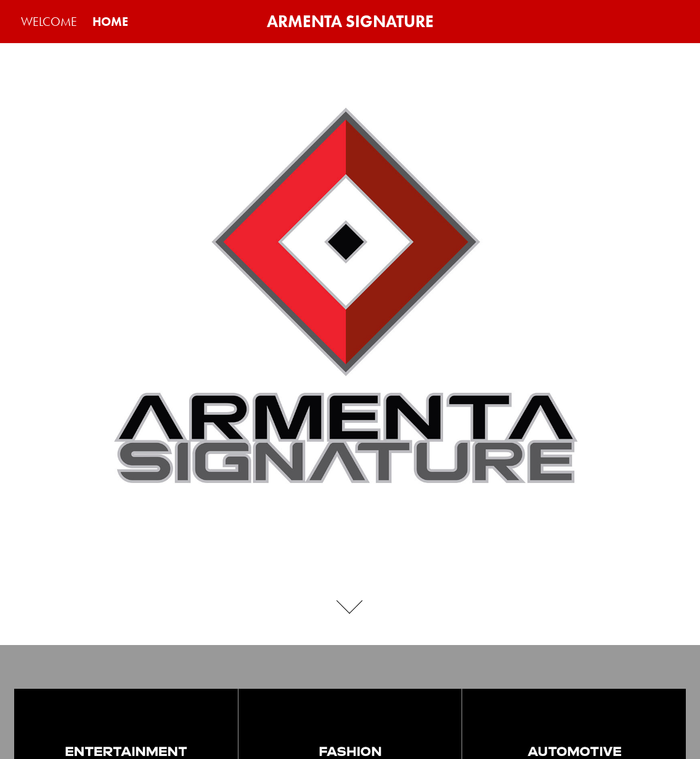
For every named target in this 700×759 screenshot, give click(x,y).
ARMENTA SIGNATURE (350, 21)
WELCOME (49, 22)
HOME (110, 22)
